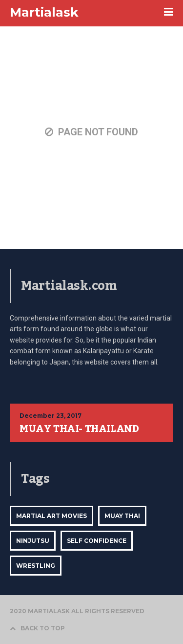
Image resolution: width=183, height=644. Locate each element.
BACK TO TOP (37, 628)
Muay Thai (122, 516)
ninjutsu (33, 541)
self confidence (97, 541)
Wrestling (36, 566)
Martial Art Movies (51, 516)
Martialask (44, 12)
